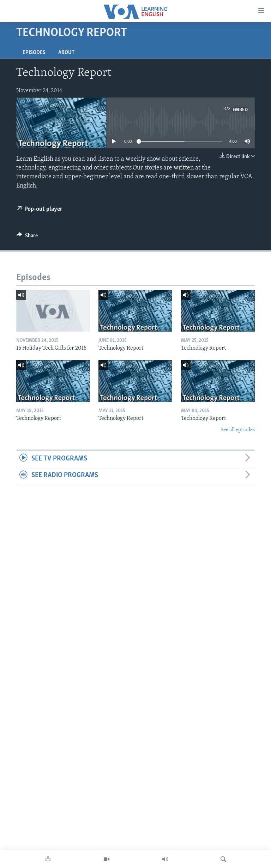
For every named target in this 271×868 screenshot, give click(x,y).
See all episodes (238, 430)
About (66, 53)
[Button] (27, 237)
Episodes (34, 53)
